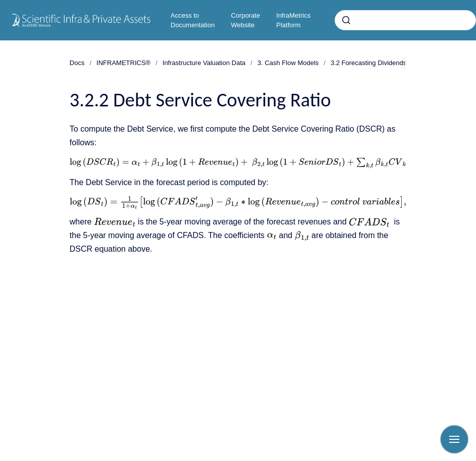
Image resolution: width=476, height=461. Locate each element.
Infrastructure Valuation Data (204, 63)
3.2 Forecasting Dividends (368, 63)
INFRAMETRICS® (123, 63)
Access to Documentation (193, 20)
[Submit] (346, 20)
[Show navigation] (454, 439)
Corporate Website (245, 20)
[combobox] (405, 20)
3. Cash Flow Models (288, 63)
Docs (77, 63)
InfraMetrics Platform (293, 20)
